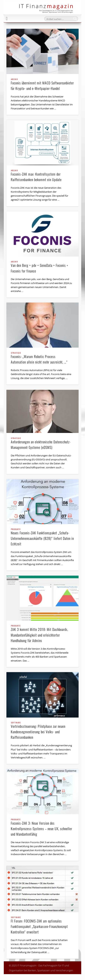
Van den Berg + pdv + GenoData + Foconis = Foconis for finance (42, 267)
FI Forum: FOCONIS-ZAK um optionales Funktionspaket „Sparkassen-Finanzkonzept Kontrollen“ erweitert (42, 926)
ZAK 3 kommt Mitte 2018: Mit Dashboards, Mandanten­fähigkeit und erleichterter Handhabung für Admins (42, 634)
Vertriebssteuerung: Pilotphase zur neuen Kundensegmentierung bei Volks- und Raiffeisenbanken (42, 731)
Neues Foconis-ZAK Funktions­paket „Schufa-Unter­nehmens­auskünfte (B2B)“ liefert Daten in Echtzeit (42, 537)
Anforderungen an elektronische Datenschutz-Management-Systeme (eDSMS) (42, 444)
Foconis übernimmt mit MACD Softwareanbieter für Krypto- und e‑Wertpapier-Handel (42, 85)
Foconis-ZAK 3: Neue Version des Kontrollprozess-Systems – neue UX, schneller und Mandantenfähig (42, 828)
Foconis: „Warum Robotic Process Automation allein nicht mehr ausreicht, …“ (42, 358)
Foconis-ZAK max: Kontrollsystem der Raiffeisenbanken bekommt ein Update (42, 176)
